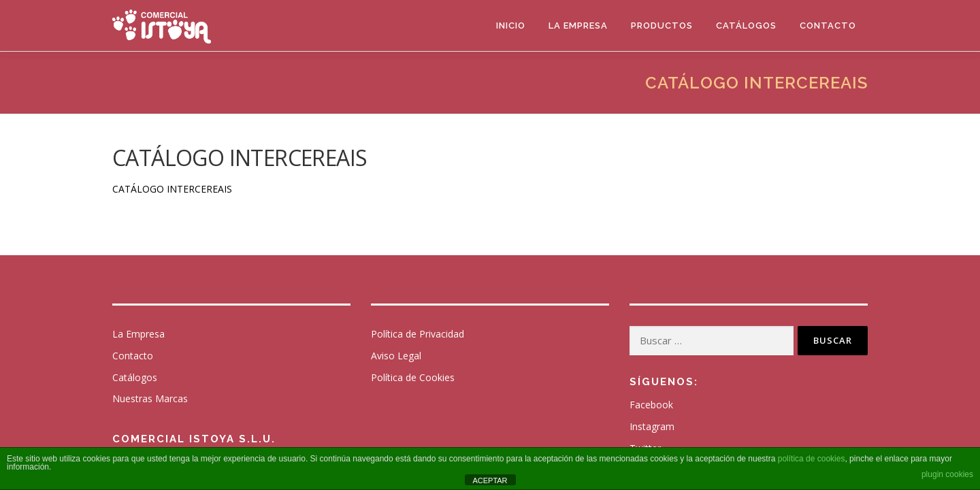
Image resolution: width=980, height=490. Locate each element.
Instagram (652, 426)
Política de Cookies (413, 377)
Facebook (651, 405)
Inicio (511, 26)
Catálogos (746, 26)
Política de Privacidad (418, 334)
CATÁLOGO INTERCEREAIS (172, 189)
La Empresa (578, 26)
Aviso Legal (396, 356)
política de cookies (812, 459)
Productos (662, 26)
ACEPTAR (490, 480)
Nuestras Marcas (150, 398)
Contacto (828, 26)
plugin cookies (947, 474)
